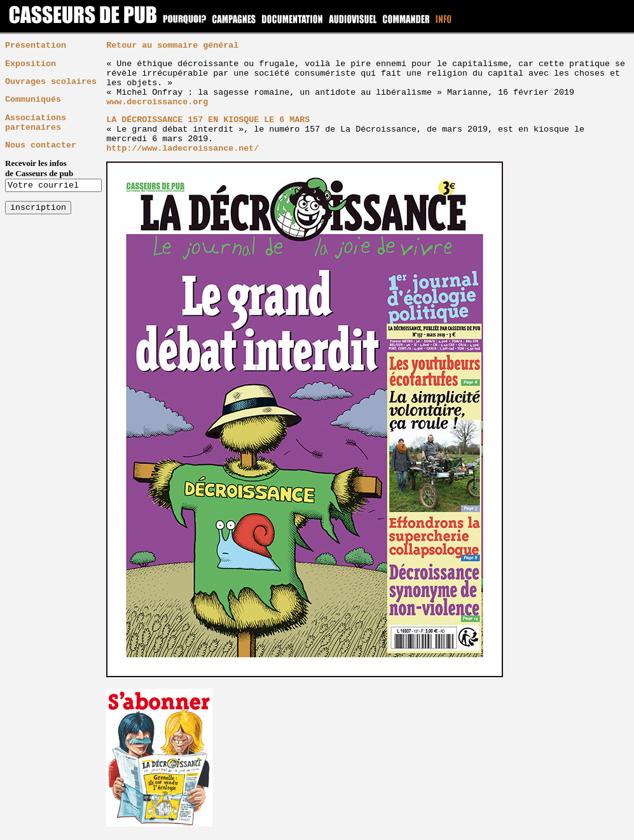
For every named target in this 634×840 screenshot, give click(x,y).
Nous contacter (41, 145)
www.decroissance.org (157, 102)
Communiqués (33, 100)
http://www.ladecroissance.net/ (183, 148)
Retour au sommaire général (172, 45)
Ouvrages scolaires (51, 82)
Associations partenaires (36, 123)
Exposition (31, 64)
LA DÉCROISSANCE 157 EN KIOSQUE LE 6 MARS (208, 120)
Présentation (36, 45)
